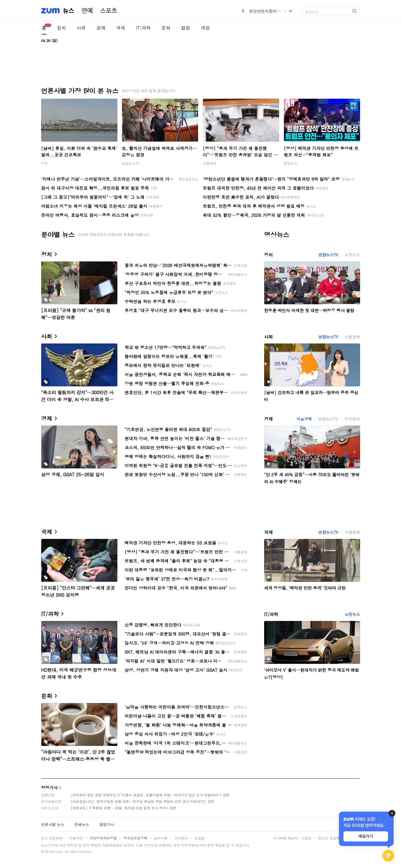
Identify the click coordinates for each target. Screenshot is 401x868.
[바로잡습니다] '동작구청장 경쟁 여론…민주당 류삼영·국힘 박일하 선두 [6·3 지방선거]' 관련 (143, 801)
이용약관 (76, 838)
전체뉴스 (82, 824)
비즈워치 (352, 419)
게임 (205, 28)
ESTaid (50, 852)
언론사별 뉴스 (53, 824)
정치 (62, 28)
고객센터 (181, 838)
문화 (166, 28)
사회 (81, 28)
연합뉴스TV (131, 163)
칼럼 (186, 28)
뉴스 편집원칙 (52, 838)
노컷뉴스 (352, 255)
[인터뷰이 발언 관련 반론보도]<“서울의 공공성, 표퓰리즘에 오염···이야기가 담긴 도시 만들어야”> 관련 (150, 795)
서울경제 (210, 163)
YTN (44, 163)
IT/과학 (143, 28)
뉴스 (69, 11)
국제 (121, 28)
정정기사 (49, 787)
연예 (87, 11)
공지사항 (161, 838)
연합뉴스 (291, 163)
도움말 (200, 838)
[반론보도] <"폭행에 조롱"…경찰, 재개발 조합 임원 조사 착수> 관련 (124, 808)
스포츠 (109, 11)
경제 (101, 28)
